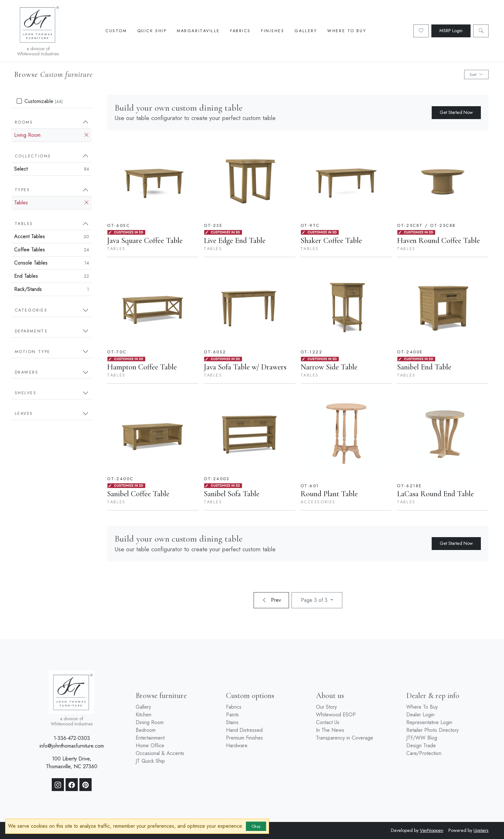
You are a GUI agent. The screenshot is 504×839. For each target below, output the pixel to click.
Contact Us (328, 722)
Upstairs (481, 830)
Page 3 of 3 (315, 600)
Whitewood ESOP (336, 715)
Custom (116, 31)
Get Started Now (456, 112)
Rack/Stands (52, 289)
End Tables (52, 276)
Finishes (273, 31)
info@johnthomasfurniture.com (72, 746)
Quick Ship (152, 31)
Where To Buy (347, 31)
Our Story (326, 707)
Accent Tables (52, 236)
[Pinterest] (85, 785)
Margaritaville (198, 31)
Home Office (150, 746)
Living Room (52, 135)
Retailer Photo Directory (432, 730)
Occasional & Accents (160, 753)
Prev (271, 600)
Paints (232, 715)
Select (52, 169)
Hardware (237, 746)
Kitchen (144, 715)
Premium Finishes (244, 738)
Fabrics (240, 31)
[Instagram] (58, 785)
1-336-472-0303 (72, 738)
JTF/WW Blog (422, 738)
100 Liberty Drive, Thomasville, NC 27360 (72, 763)
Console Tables (52, 263)
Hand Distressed (244, 730)
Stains (232, 722)
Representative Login (429, 722)
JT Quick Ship (150, 761)
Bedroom (146, 730)
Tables (52, 203)
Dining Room (150, 722)
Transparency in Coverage (345, 738)
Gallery (306, 31)
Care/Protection (424, 753)
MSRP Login (451, 31)
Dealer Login (420, 715)
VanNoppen (432, 830)
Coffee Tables (52, 250)
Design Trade (421, 746)
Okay (256, 826)
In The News (330, 730)
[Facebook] (72, 785)
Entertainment (150, 738)
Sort (476, 75)
